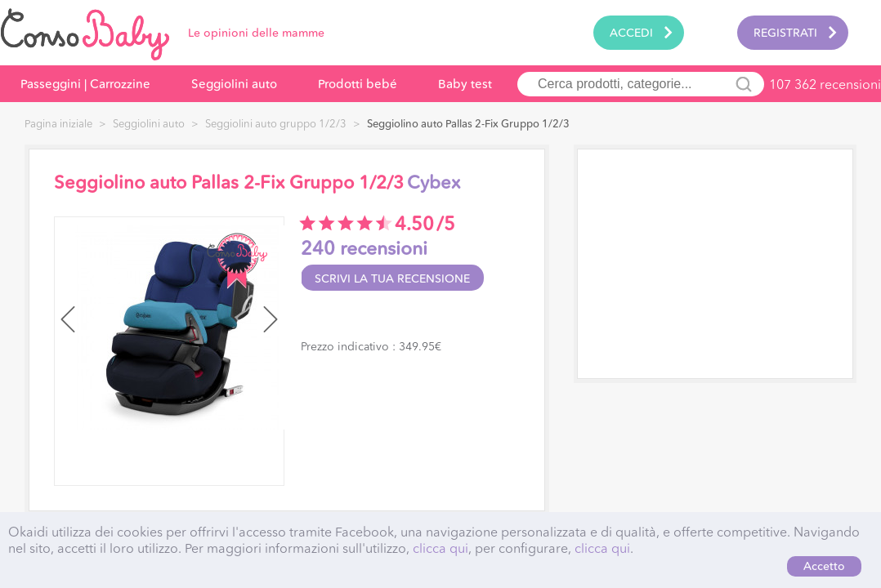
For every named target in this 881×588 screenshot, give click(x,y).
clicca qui (440, 548)
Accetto (824, 566)
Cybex (434, 183)
